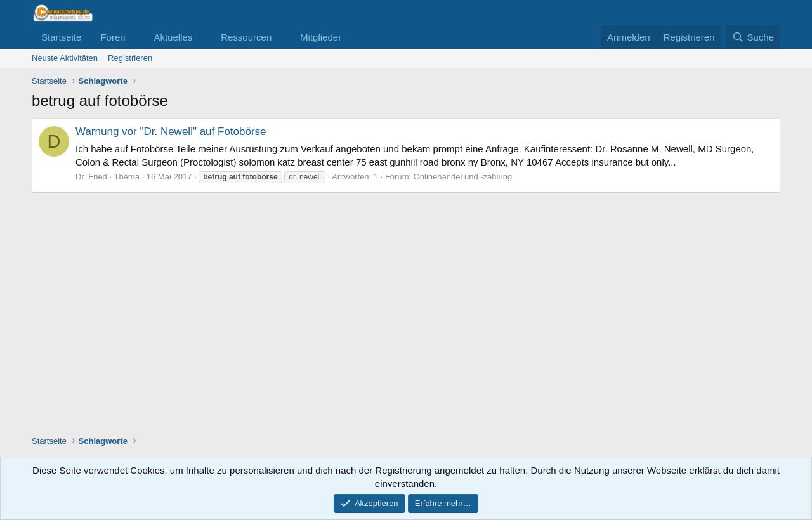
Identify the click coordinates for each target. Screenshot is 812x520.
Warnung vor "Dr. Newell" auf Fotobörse (171, 132)
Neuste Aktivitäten (65, 58)
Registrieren (130, 58)
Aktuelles (173, 37)
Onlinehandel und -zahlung (463, 177)
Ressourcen (246, 37)
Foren (113, 37)
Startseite (61, 37)
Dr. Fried (91, 177)
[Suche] (753, 37)
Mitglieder (321, 37)
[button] (135, 37)
